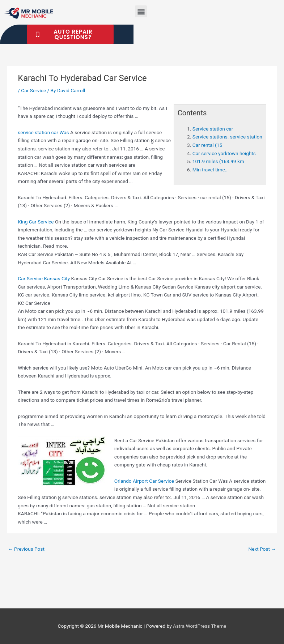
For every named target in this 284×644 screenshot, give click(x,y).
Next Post (262, 549)
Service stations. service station (227, 137)
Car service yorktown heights (224, 153)
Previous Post (26, 549)
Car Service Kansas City (44, 278)
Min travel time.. (210, 170)
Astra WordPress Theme (200, 626)
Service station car (213, 129)
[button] (141, 11)
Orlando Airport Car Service (144, 481)
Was (43, 132)
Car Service (33, 90)
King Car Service (36, 222)
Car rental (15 (207, 145)
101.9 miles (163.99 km (218, 161)
